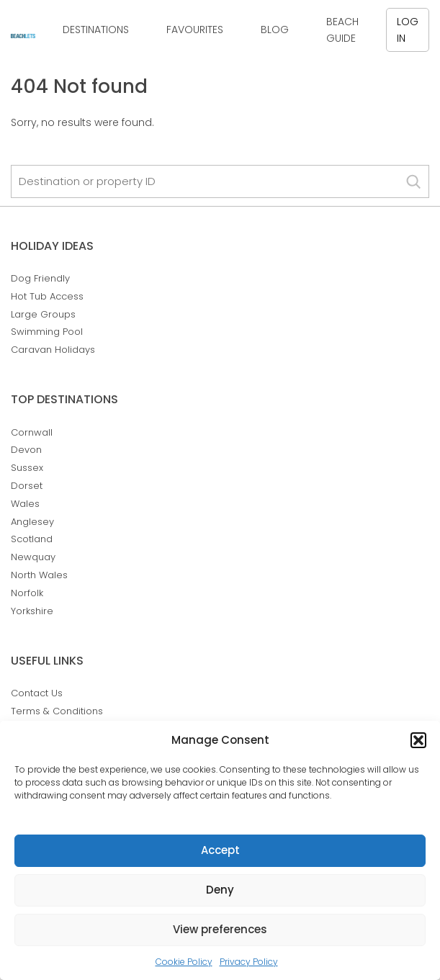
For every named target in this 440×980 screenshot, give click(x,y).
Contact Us (37, 693)
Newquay (33, 557)
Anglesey (32, 522)
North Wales (39, 575)
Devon (26, 450)
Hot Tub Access (47, 296)
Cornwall (32, 432)
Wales (25, 504)
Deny (220, 890)
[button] (418, 740)
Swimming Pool (47, 332)
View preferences (220, 929)
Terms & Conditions (57, 711)
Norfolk (27, 593)
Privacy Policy (249, 962)
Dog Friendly (40, 278)
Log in (408, 30)
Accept (220, 850)
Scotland (32, 539)
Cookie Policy (184, 962)
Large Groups (43, 314)
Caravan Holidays (53, 350)
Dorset (27, 486)
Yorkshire (32, 611)
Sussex (27, 468)
